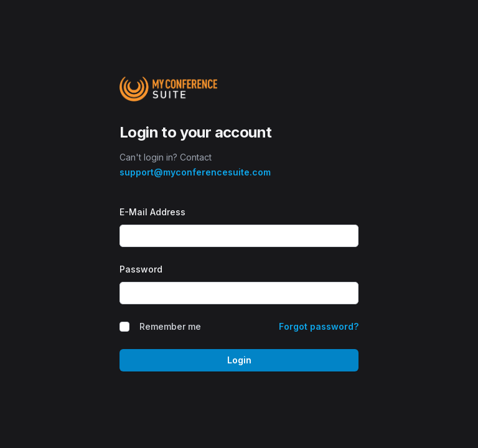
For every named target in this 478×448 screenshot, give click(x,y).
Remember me (170, 326)
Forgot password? (319, 326)
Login (239, 360)
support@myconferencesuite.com (195, 172)
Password (141, 269)
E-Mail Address (152, 212)
